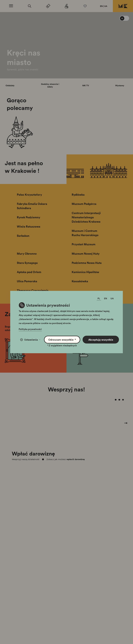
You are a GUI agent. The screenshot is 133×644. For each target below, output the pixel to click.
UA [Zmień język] (112, 298)
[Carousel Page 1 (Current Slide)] (112, 400)
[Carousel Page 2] (116, 400)
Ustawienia (30, 340)
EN (101, 6)
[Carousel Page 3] (119, 400)
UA (106, 6)
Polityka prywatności (30, 329)
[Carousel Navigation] (66, 429)
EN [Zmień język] (106, 298)
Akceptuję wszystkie (101, 340)
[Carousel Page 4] (123, 400)
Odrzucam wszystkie (62, 340)
